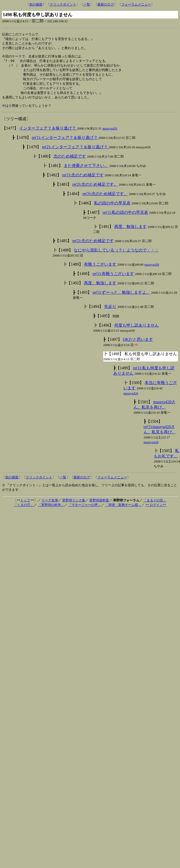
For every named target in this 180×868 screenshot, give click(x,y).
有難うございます (100, 270)
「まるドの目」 (155, 506)
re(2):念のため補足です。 (95, 190)
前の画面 (36, 4)
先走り (110, 312)
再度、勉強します (130, 232)
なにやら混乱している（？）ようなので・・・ (116, 255)
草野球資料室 (99, 506)
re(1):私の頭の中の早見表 (125, 218)
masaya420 (110, 134)
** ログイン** (156, 510)
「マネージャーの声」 (85, 510)
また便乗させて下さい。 (86, 171)
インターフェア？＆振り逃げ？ (48, 133)
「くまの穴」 (24, 510)
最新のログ (106, 4)
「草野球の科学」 (51, 510)
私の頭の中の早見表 (112, 208)
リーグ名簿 (50, 506)
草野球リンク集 (74, 506)
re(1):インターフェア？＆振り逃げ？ (65, 143)
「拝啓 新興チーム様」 (123, 510)
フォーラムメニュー (136, 4)
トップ (25, 506)
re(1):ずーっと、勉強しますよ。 (121, 298)
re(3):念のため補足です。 (105, 199)
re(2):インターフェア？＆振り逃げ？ (75, 152)
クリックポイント (63, 4)
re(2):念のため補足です (93, 246)
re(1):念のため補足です (83, 180)
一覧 (87, 4)
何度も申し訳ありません (137, 331)
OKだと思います (138, 345)
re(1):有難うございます (113, 279)
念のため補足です (70, 162)
